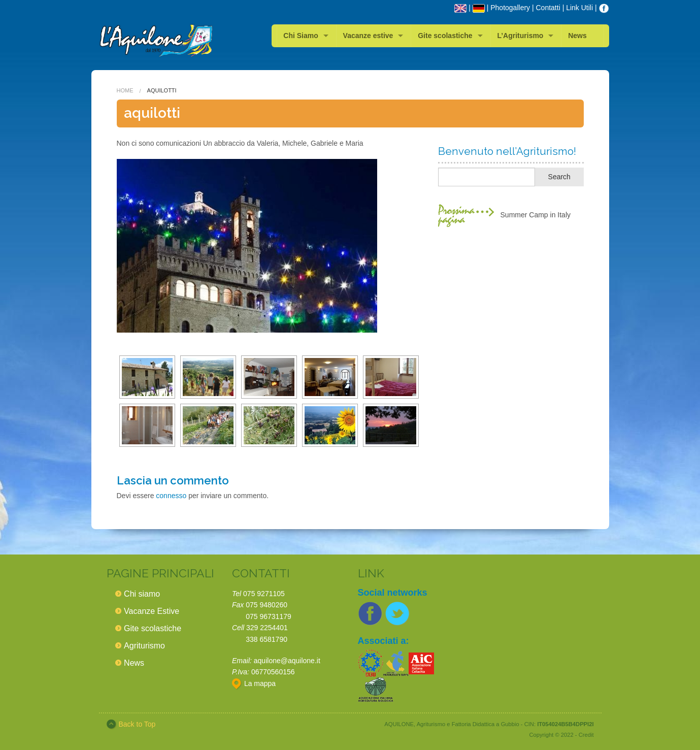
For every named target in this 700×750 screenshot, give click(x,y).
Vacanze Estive (152, 611)
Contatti (548, 8)
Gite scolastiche (445, 36)
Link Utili (579, 8)
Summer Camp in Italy (536, 215)
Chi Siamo (301, 36)
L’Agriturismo (520, 36)
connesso (171, 496)
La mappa (254, 683)
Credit (586, 735)
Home (125, 90)
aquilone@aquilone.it (287, 661)
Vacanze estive (368, 36)
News (577, 36)
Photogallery (510, 8)
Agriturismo (144, 646)
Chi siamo (142, 594)
